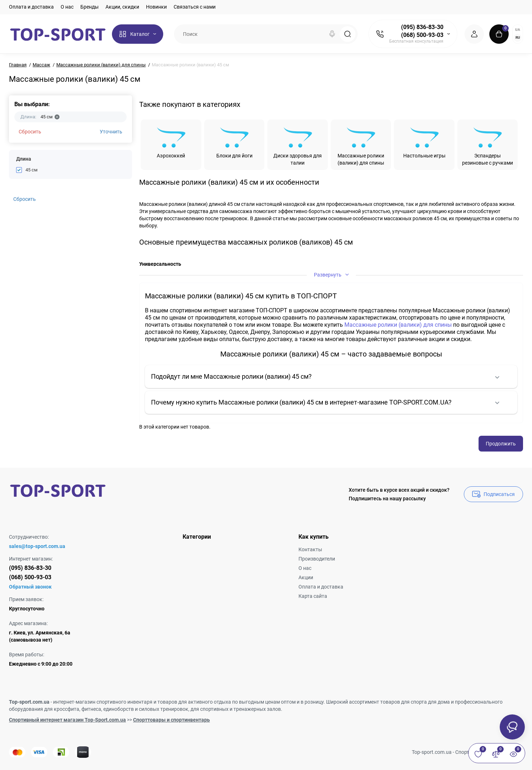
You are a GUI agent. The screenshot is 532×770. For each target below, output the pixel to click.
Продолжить (501, 444)
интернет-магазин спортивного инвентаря (103, 702)
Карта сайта (313, 596)
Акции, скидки (122, 7)
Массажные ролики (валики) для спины (398, 325)
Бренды (90, 7)
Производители (317, 559)
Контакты (310, 549)
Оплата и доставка (31, 7)
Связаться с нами (195, 7)
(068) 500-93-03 (422, 35)
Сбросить (30, 132)
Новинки (156, 7)
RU (518, 37)
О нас (67, 7)
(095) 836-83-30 (422, 27)
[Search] (332, 34)
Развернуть (331, 275)
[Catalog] (138, 34)
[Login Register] (474, 34)
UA (518, 30)
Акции (306, 577)
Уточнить (111, 132)
